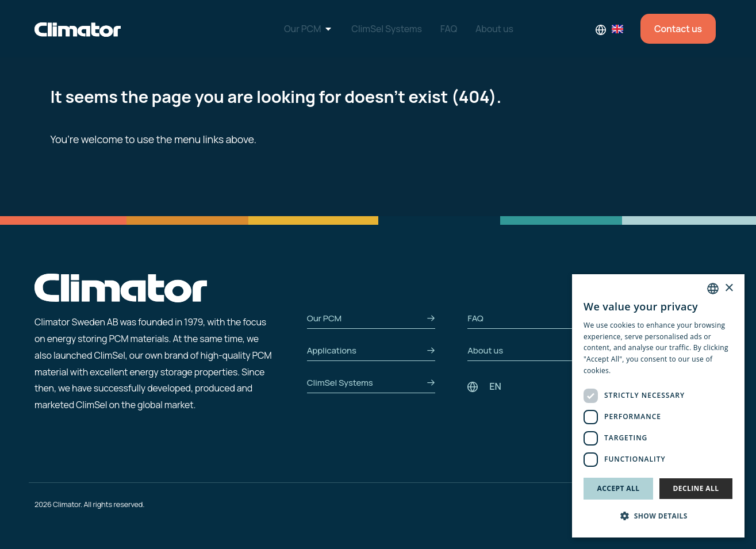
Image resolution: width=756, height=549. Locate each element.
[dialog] (658, 406)
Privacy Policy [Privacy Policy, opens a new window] (636, 371)
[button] (658, 517)
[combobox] (713, 289)
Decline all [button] (696, 488)
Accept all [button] (619, 488)
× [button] (729, 288)
